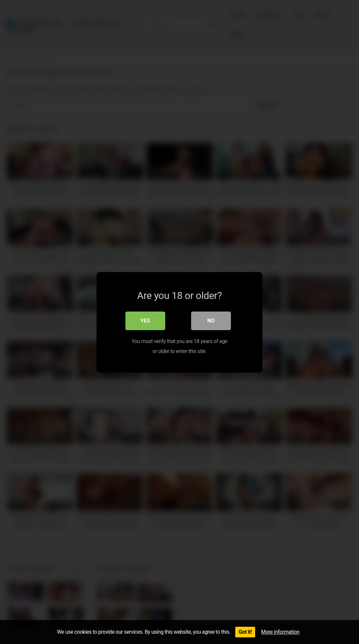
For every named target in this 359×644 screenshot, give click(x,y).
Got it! (245, 632)
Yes (145, 320)
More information (280, 632)
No (211, 320)
